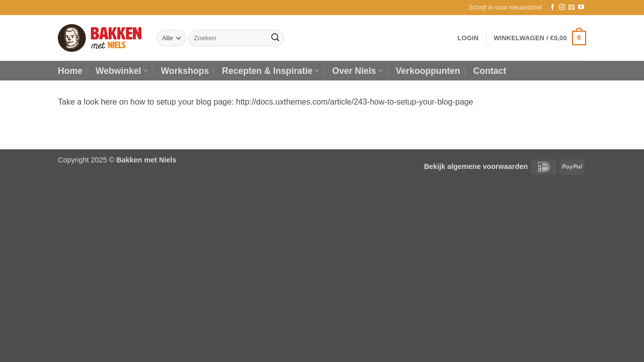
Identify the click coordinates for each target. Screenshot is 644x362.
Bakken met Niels (146, 160)
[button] (505, 8)
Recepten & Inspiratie (270, 71)
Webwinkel (122, 71)
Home (70, 71)
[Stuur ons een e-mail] (572, 8)
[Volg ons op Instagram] (562, 8)
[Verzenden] (275, 38)
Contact (490, 71)
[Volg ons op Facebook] (552, 8)
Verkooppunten (428, 71)
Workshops (185, 71)
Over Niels (357, 71)
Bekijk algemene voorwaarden (476, 166)
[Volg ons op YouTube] (581, 8)
